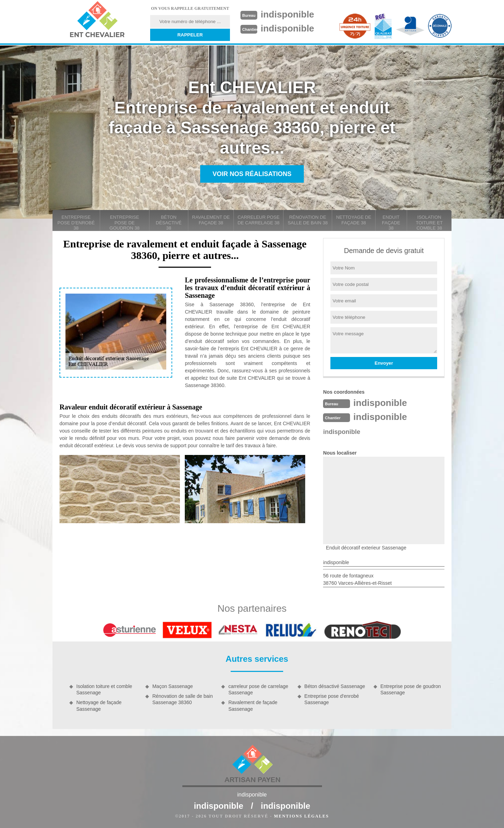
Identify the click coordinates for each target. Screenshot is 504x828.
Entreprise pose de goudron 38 (125, 223)
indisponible (288, 14)
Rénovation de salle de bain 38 (308, 220)
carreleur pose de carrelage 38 (259, 220)
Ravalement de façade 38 (211, 220)
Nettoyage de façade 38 (354, 220)
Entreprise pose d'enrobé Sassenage (332, 699)
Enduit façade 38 (391, 223)
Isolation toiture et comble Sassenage (104, 689)
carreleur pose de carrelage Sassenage (258, 689)
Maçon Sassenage (173, 686)
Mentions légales (302, 816)
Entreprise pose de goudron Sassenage (411, 689)
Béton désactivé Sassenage (335, 686)
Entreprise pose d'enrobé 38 (76, 223)
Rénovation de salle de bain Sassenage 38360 (183, 699)
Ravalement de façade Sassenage (253, 706)
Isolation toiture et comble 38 (429, 223)
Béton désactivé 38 (169, 223)
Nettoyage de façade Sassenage (99, 706)
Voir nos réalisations (252, 174)
